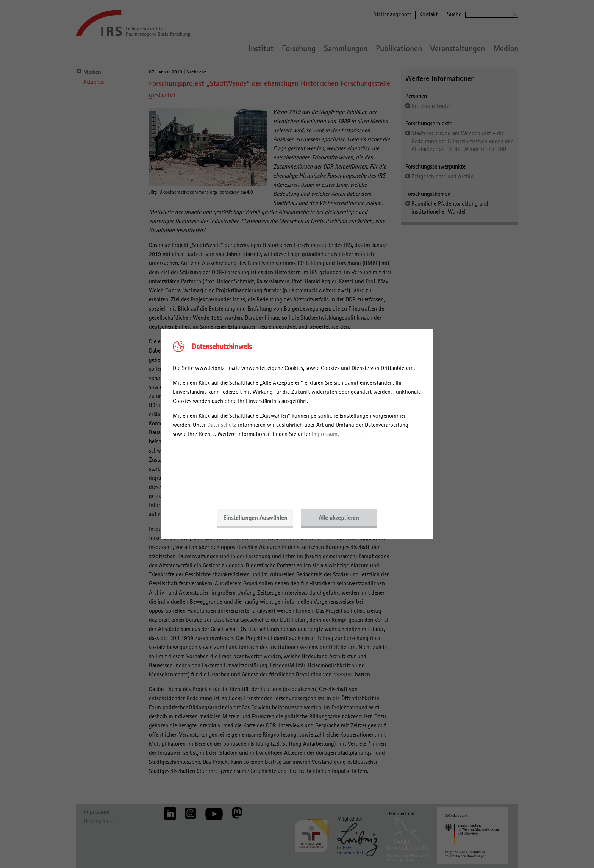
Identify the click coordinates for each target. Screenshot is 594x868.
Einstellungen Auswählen (255, 518)
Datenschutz (222, 425)
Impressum (325, 434)
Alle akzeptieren (339, 518)
